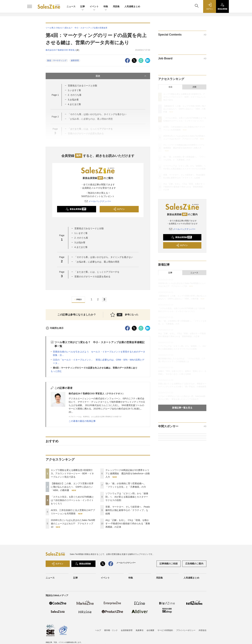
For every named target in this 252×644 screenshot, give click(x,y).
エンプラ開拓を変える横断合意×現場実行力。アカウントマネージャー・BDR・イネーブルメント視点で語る (72, 473)
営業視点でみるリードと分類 (82, 86)
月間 (194, 87)
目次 (121, 76)
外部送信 (203, 630)
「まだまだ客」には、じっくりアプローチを (97, 272)
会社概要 (150, 630)
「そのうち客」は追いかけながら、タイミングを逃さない (104, 257)
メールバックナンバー (98, 201)
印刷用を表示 (55, 328)
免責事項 (139, 630)
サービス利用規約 (165, 630)
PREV (78, 299)
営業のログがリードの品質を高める (92, 277)
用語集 (116, 6)
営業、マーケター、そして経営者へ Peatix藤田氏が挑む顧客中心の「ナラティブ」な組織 (128, 510)
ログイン (119, 209)
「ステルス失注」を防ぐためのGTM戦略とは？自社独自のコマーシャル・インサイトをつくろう (72, 500)
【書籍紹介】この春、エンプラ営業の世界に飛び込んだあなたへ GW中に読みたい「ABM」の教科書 (72, 487)
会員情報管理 (127, 630)
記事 (83, 7)
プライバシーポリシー (186, 630)
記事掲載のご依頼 (169, 564)
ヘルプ (98, 630)
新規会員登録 (76, 209)
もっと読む (56, 371)
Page (55, 95)
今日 (170, 87)
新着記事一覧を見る (182, 408)
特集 (106, 7)
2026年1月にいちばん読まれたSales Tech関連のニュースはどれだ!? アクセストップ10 (73, 524)
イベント (94, 7)
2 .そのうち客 (75, 95)
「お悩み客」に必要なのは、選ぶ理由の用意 (97, 262)
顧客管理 (75, 60)
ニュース (71, 6)
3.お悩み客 (73, 100)
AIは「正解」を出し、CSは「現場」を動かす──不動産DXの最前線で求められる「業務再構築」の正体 (128, 524)
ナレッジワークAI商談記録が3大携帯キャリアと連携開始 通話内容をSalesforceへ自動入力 (128, 473)
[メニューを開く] (30, 6)
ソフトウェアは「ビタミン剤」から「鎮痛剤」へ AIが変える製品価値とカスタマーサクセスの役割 (127, 497)
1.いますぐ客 (74, 90)
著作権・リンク (111, 630)
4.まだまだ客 (74, 104)
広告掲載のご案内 (194, 564)
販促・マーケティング (57, 60)
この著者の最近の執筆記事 (82, 421)
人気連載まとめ (132, 6)
